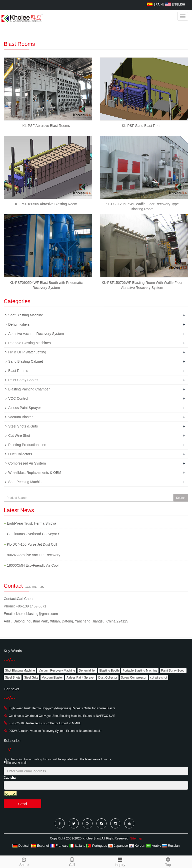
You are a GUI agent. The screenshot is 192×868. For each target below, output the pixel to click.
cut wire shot (159, 678)
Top (168, 861)
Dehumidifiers (19, 324)
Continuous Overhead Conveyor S (34, 534)
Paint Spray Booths (23, 380)
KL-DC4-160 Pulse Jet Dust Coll (32, 544)
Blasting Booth (109, 671)
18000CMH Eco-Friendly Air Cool (33, 565)
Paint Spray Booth (173, 671)
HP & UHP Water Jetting (27, 352)
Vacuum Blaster (20, 417)
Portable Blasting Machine (140, 671)
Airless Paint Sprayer (25, 408)
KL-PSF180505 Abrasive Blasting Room (46, 204)
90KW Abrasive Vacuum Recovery (34, 555)
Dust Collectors (20, 454)
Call (72, 861)
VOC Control (18, 398)
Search (181, 498)
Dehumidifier (87, 671)
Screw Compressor (134, 678)
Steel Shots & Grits (23, 426)
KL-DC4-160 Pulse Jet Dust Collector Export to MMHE (45, 723)
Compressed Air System (27, 463)
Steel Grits (31, 678)
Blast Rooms (18, 371)
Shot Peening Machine (26, 482)
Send (22, 804)
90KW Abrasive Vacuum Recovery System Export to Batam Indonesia (55, 731)
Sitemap (136, 838)
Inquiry (120, 865)
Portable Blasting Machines (29, 343)
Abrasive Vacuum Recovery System (36, 334)
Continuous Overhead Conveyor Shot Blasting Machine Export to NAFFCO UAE (62, 716)
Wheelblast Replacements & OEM (35, 473)
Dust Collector (108, 678)
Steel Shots (13, 678)
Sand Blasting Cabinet (26, 361)
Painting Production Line (27, 445)
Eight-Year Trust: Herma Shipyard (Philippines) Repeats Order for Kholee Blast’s (62, 708)
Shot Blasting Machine (26, 315)
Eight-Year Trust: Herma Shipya (31, 523)
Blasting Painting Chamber (29, 389)
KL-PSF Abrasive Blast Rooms (46, 126)
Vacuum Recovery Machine (57, 671)
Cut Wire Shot (19, 436)
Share (24, 861)
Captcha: (10, 778)
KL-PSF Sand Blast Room (142, 126)
